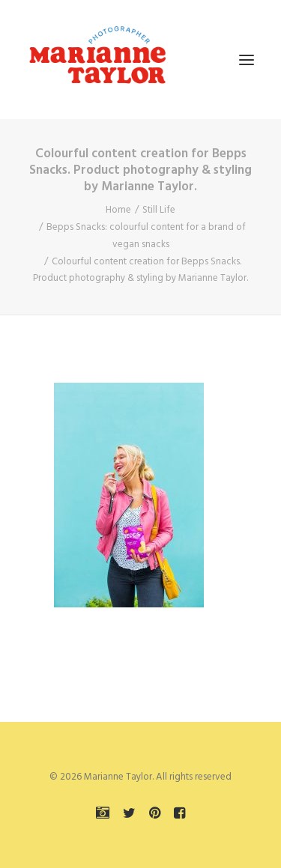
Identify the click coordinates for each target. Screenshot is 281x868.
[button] (247, 60)
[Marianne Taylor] (97, 60)
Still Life (159, 210)
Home (118, 210)
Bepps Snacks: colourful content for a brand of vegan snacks (146, 236)
